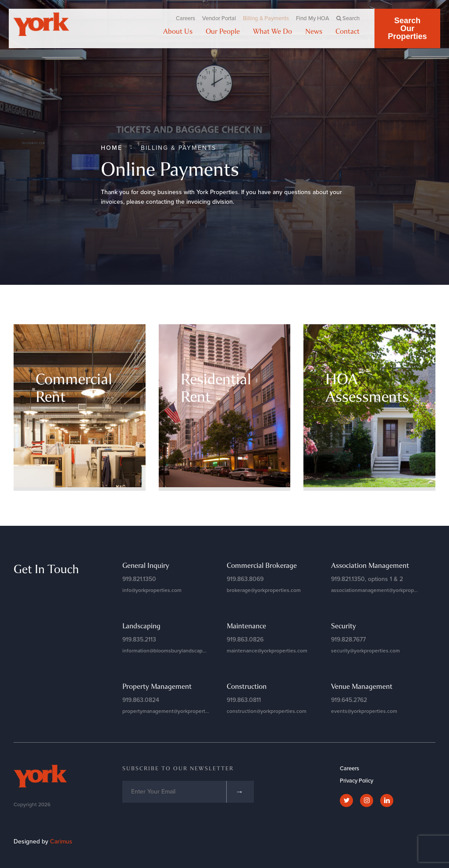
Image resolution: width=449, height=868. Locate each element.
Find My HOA (313, 18)
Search (348, 18)
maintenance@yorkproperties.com (267, 651)
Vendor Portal (219, 18)
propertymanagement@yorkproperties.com (173, 711)
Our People (223, 31)
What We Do (273, 31)
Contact (347, 31)
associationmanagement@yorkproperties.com (385, 590)
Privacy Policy (356, 781)
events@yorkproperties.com (364, 711)
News (314, 31)
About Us (178, 31)
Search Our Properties (407, 28)
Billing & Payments (266, 18)
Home (112, 148)
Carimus (61, 841)
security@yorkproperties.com (365, 651)
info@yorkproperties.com (152, 590)
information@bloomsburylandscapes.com (171, 651)
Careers (185, 18)
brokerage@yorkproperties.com (264, 590)
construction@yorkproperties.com (267, 711)
